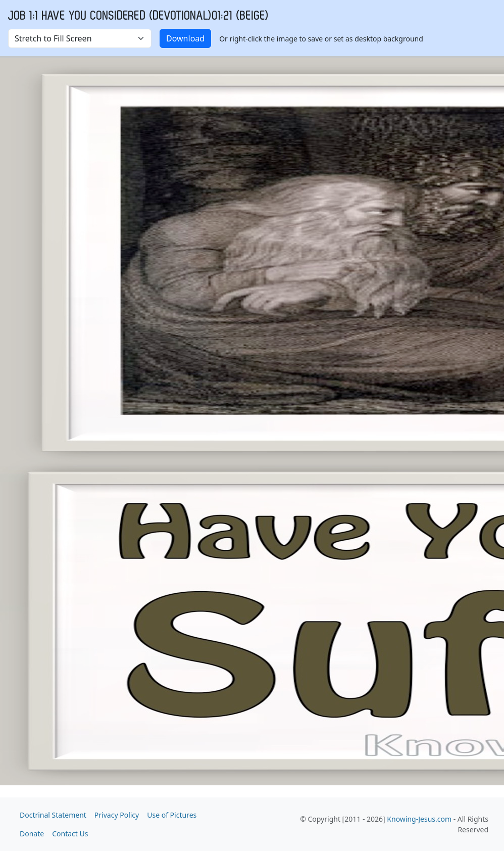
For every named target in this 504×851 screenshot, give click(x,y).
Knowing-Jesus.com (419, 819)
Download (185, 38)
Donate (32, 834)
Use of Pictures (172, 815)
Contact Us (70, 834)
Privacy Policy (117, 815)
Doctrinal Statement (53, 815)
